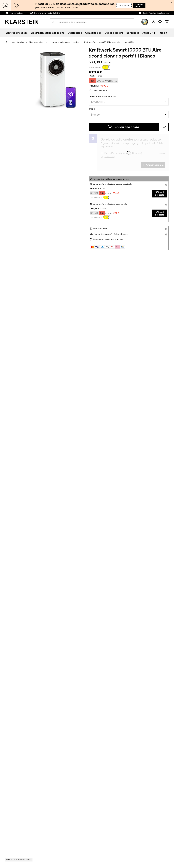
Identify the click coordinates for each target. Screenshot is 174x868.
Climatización (18, 42)
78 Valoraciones (95, 76)
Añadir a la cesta (124, 127)
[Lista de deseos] (160, 22)
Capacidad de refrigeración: (103, 96)
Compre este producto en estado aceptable (112, 184)
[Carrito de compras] (167, 22)
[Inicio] (9, 42)
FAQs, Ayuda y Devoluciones (156, 13)
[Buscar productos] (92, 22)
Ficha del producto (95, 68)
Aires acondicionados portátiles (66, 42)
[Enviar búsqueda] (53, 22)
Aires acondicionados (38, 42)
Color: (92, 109)
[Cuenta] (154, 22)
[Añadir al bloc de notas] (164, 127)
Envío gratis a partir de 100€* (47, 13)
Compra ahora (136, 5)
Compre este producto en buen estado (110, 204)
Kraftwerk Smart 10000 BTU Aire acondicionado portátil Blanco (111, 42)
